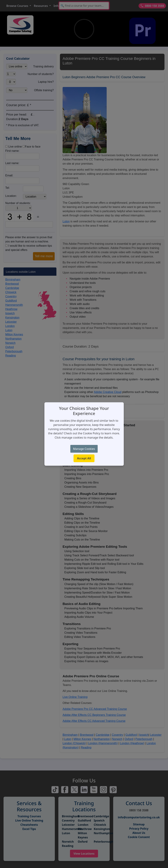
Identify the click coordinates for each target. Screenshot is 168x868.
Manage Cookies (84, 449)
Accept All (84, 458)
